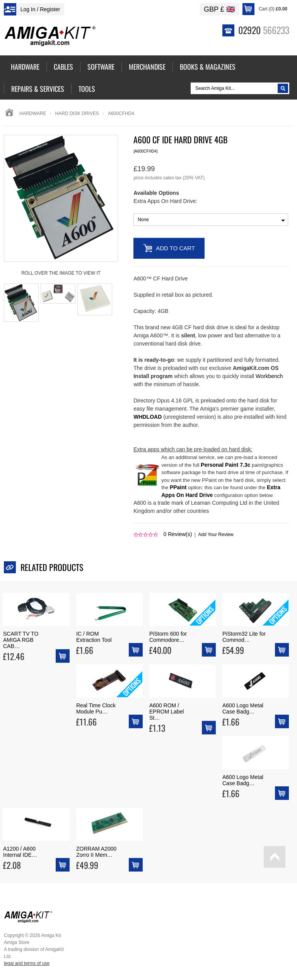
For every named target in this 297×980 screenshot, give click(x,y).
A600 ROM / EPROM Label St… (166, 712)
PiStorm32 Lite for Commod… (244, 637)
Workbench (269, 376)
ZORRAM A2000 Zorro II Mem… (96, 852)
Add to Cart (175, 248)
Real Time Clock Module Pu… (96, 708)
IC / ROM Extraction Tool (94, 637)
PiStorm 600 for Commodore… (168, 637)
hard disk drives (77, 113)
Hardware (33, 113)
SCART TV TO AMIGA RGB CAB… (21, 640)
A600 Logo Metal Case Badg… (243, 708)
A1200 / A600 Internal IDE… (20, 852)
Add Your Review (216, 535)
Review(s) (178, 534)
